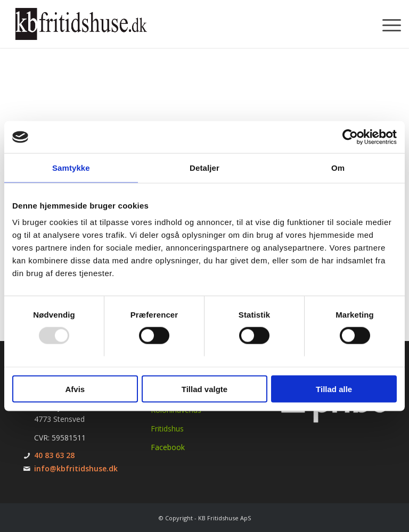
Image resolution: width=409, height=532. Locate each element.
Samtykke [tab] (71, 168)
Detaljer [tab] (204, 168)
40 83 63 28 (54, 455)
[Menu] (386, 24)
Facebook (168, 447)
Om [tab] (338, 168)
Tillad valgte (204, 389)
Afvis (75, 389)
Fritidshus (167, 429)
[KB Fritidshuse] (81, 24)
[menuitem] (386, 24)
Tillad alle (334, 389)
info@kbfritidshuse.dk (76, 468)
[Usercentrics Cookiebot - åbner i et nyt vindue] (350, 137)
